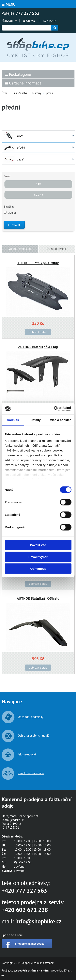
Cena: (7, 176)
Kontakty (50, 21)
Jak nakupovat (27, 754)
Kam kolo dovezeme (31, 773)
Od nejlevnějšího (20, 249)
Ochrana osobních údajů (34, 736)
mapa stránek (45, 963)
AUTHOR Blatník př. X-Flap (38, 347)
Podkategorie (20, 74)
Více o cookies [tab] (61, 420)
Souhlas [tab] (13, 420)
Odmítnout (38, 569)
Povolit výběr (38, 557)
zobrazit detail (38, 332)
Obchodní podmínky (31, 717)
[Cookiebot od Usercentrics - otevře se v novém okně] (54, 409)
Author (12, 213)
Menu (11, 4)
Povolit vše (38, 545)
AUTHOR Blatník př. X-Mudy (38, 263)
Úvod (5, 93)
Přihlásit (8, 21)
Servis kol (29, 21)
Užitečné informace (25, 83)
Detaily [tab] (36, 420)
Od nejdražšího (56, 249)
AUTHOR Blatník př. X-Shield (38, 598)
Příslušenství (20, 93)
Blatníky (37, 93)
